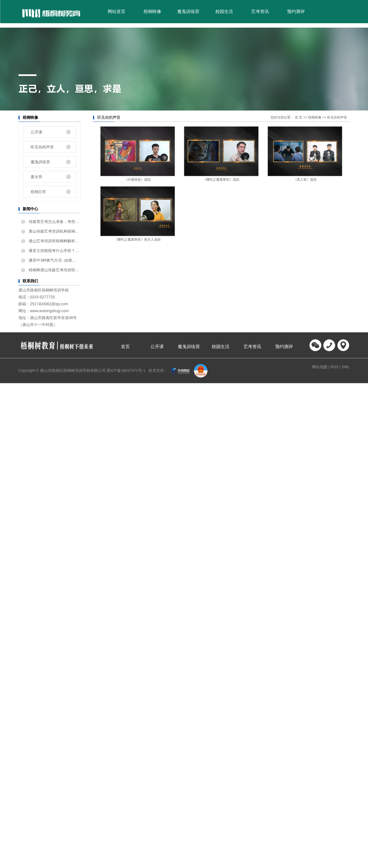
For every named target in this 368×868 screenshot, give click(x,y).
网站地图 (320, 367)
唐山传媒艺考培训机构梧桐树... (54, 231)
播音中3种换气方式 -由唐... (52, 260)
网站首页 (117, 11)
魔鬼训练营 (188, 11)
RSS (334, 367)
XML (346, 367)
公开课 (36, 132)
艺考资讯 (260, 11)
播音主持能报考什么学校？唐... (54, 251)
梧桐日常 (38, 192)
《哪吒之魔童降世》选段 (221, 180)
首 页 (299, 117)
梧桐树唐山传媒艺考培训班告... (54, 270)
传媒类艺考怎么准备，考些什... (54, 222)
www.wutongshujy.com (50, 311)
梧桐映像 (152, 11)
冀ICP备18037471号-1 (126, 370)
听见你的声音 (42, 147)
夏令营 (36, 177)
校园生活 (224, 11)
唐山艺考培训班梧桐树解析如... (54, 241)
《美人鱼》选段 (305, 180)
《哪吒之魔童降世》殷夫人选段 (137, 240)
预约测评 (296, 11)
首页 (125, 347)
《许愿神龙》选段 (137, 180)
